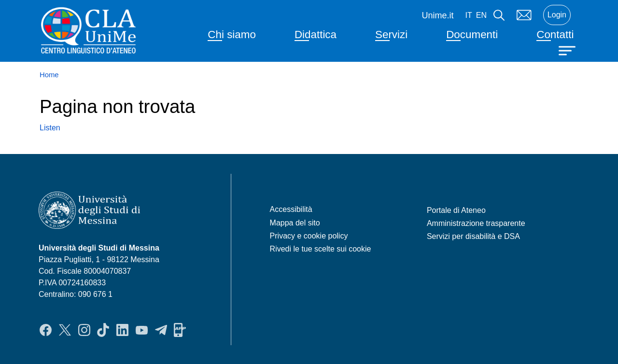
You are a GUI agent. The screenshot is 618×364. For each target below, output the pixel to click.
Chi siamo (232, 35)
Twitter (65, 330)
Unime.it (438, 15)
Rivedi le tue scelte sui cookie (321, 249)
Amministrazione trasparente (476, 223)
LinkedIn (122, 330)
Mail (524, 15)
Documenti (472, 35)
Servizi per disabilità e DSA (473, 236)
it (469, 15)
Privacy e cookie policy (309, 236)
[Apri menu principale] (568, 50)
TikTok (103, 330)
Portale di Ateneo (456, 210)
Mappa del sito (295, 223)
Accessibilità (291, 209)
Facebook (46, 330)
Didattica (316, 35)
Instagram (84, 330)
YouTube (142, 330)
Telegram (161, 330)
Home (49, 75)
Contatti (555, 35)
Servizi (391, 35)
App (180, 330)
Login (557, 15)
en (481, 15)
